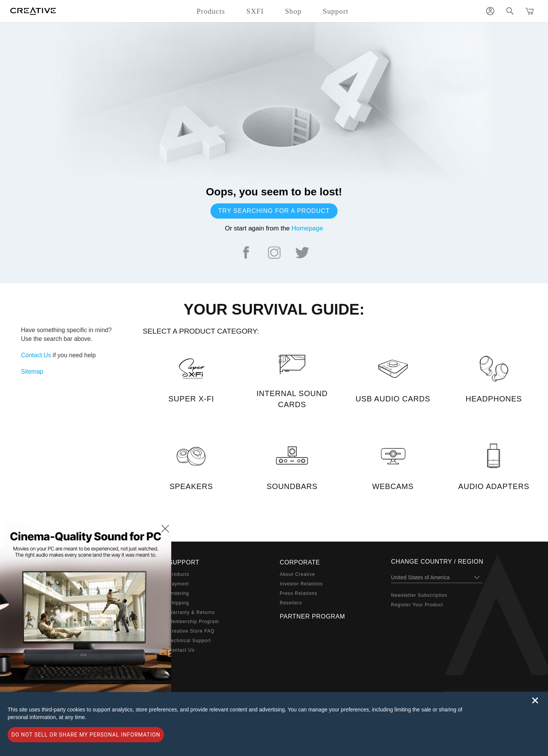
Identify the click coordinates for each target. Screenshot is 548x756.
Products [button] (211, 11)
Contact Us (36, 355)
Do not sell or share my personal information (86, 735)
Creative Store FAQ (192, 631)
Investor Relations (301, 584)
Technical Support (190, 641)
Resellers (291, 603)
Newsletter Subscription (419, 595)
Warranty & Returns (192, 612)
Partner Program (312, 616)
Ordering (179, 593)
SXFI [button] (255, 11)
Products (179, 574)
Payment (179, 584)
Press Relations (298, 593)
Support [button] (336, 11)
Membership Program (194, 622)
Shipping (179, 603)
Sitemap (32, 372)
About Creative (297, 574)
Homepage (307, 228)
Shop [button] (293, 11)
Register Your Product (417, 605)
